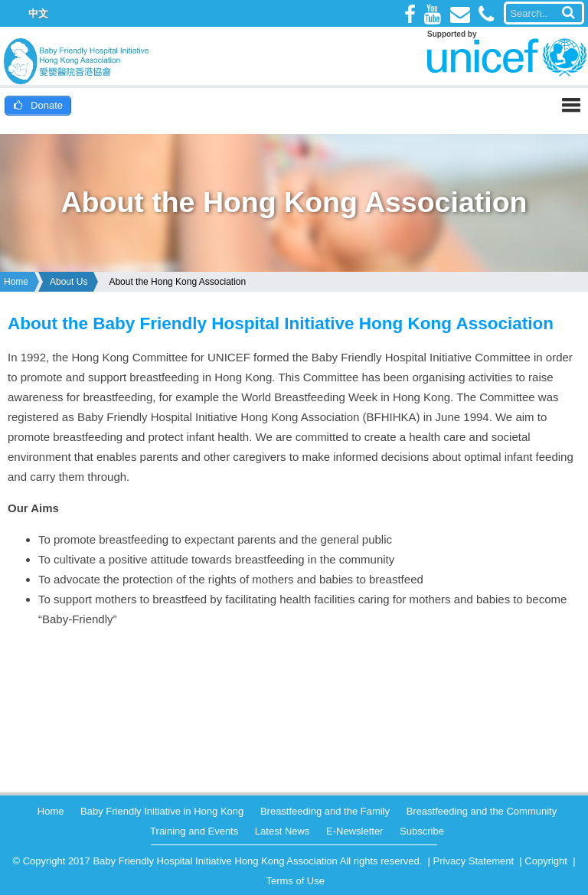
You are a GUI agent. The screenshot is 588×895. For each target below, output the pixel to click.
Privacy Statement (474, 861)
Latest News (283, 831)
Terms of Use (295, 881)
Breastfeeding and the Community (482, 811)
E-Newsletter (354, 831)
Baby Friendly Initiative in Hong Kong (162, 811)
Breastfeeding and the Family (325, 811)
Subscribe (422, 831)
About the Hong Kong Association (177, 282)
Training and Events (194, 831)
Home (16, 282)
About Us (69, 282)
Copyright (546, 861)
